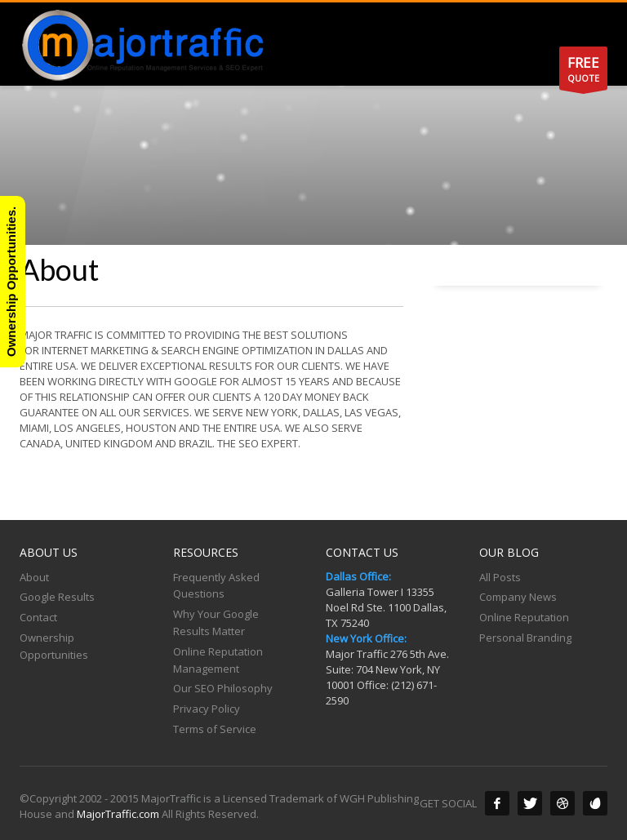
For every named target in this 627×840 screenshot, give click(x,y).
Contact (38, 617)
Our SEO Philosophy (223, 688)
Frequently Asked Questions (216, 586)
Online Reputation (524, 617)
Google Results (57, 597)
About (34, 577)
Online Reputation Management (218, 660)
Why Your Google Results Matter (216, 622)
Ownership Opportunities (54, 646)
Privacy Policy (207, 709)
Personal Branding (525, 638)
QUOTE (583, 71)
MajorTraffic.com (118, 814)
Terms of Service (215, 729)
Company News (518, 597)
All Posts (500, 577)
